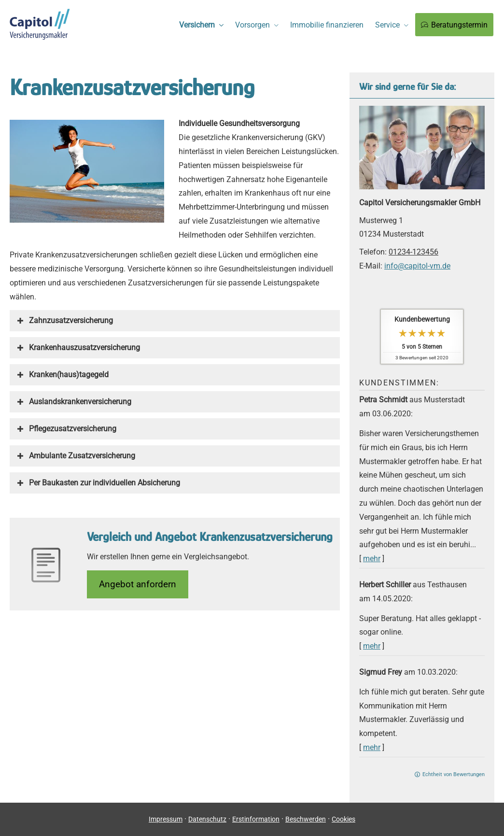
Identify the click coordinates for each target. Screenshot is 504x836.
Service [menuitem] (387, 25)
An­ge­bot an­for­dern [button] (138, 584)
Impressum (166, 819)
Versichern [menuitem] (197, 25)
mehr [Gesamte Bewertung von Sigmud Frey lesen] (372, 747)
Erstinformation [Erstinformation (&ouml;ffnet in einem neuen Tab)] (256, 819)
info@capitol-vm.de (417, 266)
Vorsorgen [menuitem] (252, 25)
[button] (71, 320)
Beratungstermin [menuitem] (454, 25)
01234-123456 (413, 252)
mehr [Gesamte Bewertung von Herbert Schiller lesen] (372, 646)
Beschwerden (306, 819)
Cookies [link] (343, 819)
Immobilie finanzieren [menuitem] (327, 25)
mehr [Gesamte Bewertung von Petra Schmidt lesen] (372, 559)
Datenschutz (207, 819)
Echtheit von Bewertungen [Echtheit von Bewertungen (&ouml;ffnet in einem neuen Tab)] (454, 774)
